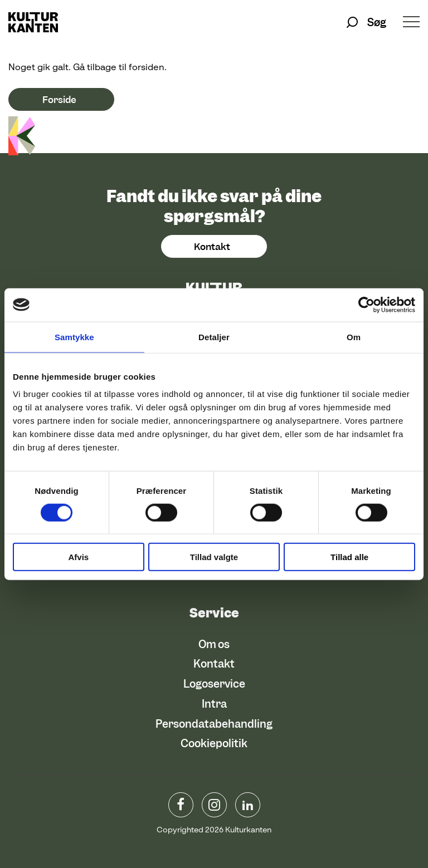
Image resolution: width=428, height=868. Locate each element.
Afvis (78, 557)
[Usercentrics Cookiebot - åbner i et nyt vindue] (366, 305)
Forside (59, 100)
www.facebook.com (181, 805)
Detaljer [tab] (214, 337)
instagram (214, 805)
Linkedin (248, 805)
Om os (214, 644)
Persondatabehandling (214, 724)
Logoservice (214, 684)
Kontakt (212, 247)
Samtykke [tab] (74, 337)
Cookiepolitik (214, 744)
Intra (214, 704)
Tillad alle (349, 557)
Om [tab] (354, 337)
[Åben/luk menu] (411, 23)
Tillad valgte (214, 557)
